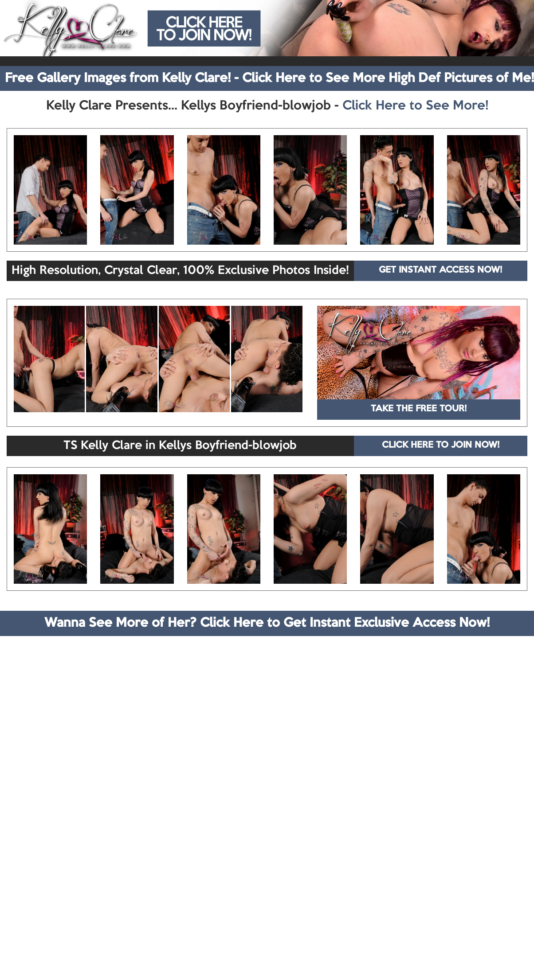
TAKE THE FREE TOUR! (419, 409)
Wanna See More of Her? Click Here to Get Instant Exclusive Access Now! (267, 623)
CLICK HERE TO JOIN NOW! (441, 445)
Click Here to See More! (415, 106)
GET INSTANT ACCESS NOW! (440, 270)
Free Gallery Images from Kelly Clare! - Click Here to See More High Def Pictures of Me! (269, 78)
